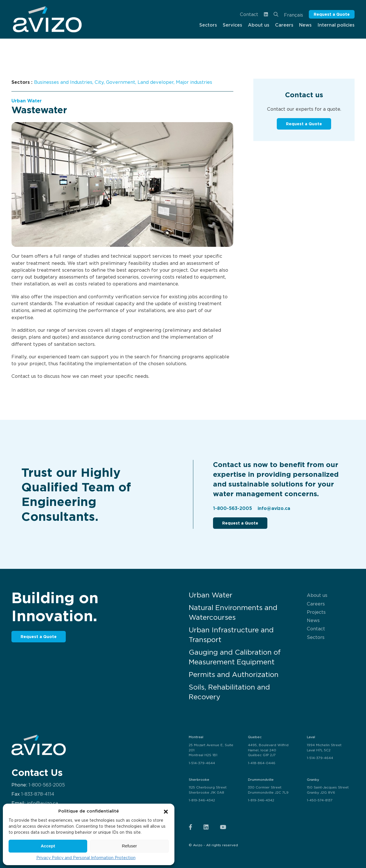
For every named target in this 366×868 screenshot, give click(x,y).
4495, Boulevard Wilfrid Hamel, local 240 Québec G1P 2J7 (268, 750)
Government (121, 82)
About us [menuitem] (259, 25)
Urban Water (27, 101)
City (99, 82)
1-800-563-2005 (232, 508)
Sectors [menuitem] (208, 25)
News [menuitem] (305, 25)
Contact (249, 14)
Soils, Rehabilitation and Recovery (229, 692)
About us (317, 595)
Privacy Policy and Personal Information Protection (86, 858)
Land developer (156, 82)
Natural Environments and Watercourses (233, 612)
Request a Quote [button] (332, 14)
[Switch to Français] (294, 15)
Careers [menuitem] (284, 25)
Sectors (316, 637)
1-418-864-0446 (262, 763)
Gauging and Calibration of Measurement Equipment (235, 657)
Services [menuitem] (232, 25)
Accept (48, 846)
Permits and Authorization (234, 675)
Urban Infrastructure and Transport (231, 635)
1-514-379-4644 (202, 763)
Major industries (194, 82)
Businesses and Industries (63, 82)
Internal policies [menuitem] (336, 25)
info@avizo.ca (274, 508)
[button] (166, 811)
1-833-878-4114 (38, 794)
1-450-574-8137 (320, 800)
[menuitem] (47, 19)
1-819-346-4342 (202, 800)
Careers (316, 604)
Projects (316, 612)
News (313, 620)
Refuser (129, 846)
